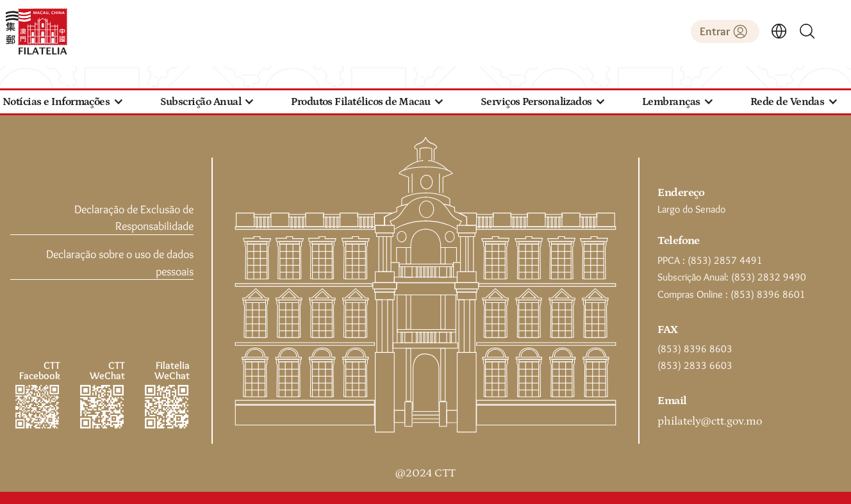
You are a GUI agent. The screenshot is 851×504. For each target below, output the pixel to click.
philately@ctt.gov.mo (710, 421)
